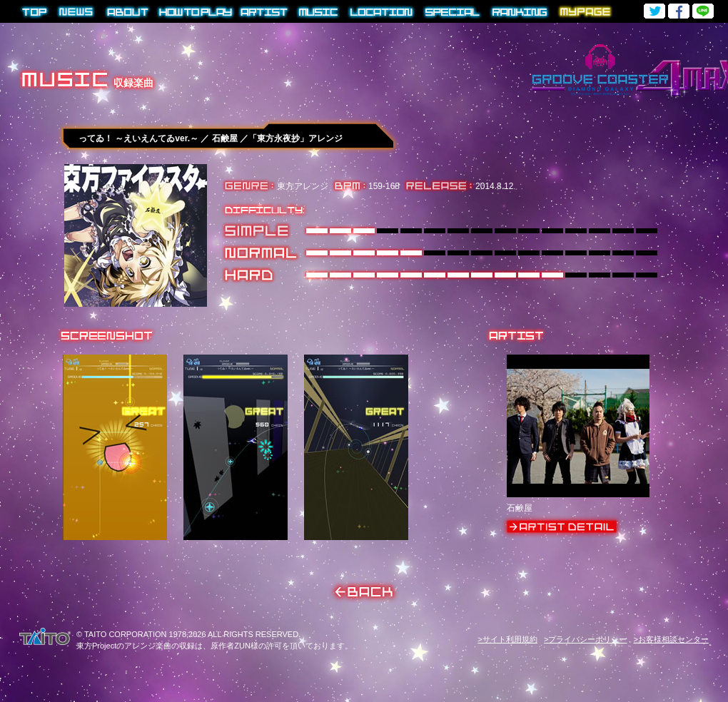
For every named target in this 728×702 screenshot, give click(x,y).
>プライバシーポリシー (585, 639)
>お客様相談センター (671, 639)
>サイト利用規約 (507, 639)
